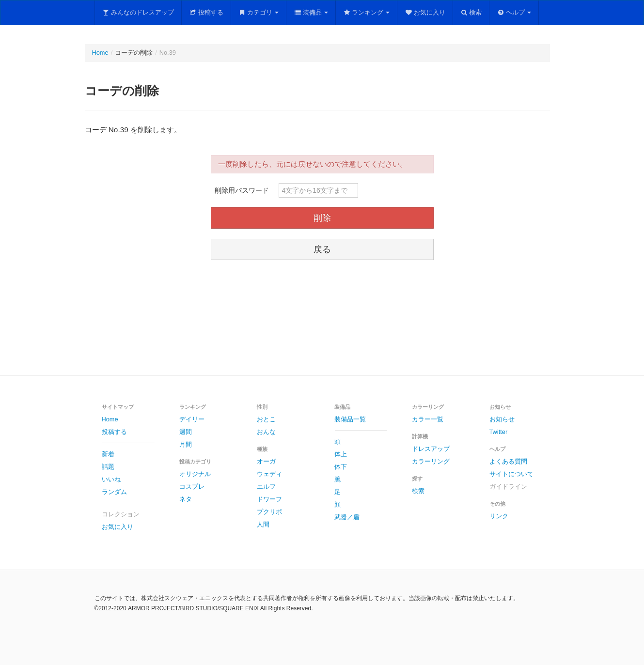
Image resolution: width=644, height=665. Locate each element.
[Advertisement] (322, 319)
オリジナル (195, 474)
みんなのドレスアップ (138, 12)
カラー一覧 (428, 419)
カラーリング (431, 461)
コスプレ (192, 487)
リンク (499, 516)
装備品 (311, 12)
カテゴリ (259, 12)
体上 (341, 454)
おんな (266, 432)
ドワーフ (269, 499)
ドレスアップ (431, 449)
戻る (322, 249)
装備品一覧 (350, 419)
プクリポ (269, 512)
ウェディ (269, 474)
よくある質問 (508, 461)
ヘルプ (514, 12)
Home (100, 53)
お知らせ (502, 419)
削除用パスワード (242, 190)
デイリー (192, 419)
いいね (111, 479)
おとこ (266, 419)
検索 (471, 12)
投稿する (206, 12)
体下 (341, 467)
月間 (186, 444)
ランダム (114, 492)
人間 (263, 524)
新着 (108, 454)
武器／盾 (347, 517)
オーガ (266, 461)
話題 (108, 467)
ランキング (367, 12)
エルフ (266, 487)
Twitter (499, 432)
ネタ (186, 499)
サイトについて (511, 474)
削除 (322, 218)
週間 (186, 432)
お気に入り (425, 12)
